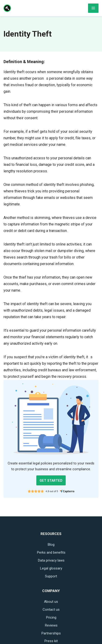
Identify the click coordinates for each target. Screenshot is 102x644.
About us (51, 602)
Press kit (51, 641)
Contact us (51, 610)
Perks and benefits (51, 552)
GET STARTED (51, 480)
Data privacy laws (51, 560)
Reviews (51, 625)
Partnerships (51, 633)
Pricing (51, 617)
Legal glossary (51, 568)
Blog (51, 545)
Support (51, 576)
